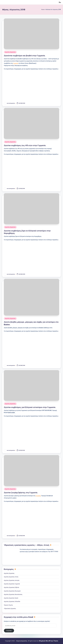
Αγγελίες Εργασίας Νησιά (11, 598)
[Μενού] (60, 2)
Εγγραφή (9, 631)
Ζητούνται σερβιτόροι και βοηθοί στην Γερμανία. (25, 56)
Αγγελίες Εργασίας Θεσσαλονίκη (13, 594)
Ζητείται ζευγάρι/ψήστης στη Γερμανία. (21, 493)
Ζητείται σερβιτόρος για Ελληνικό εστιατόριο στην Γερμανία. (30, 407)
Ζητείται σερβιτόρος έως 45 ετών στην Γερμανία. (25, 145)
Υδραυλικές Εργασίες (10, 609)
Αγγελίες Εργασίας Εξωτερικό (12, 591)
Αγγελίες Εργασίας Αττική (11, 577)
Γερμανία (16, 63)
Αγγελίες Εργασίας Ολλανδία (12, 601)
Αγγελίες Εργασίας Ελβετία (11, 587)
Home (43, 9)
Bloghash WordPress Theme (49, 641)
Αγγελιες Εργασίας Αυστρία (12, 580)
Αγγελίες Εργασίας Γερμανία (12, 584)
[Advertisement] (32, 85)
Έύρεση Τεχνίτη (8, 605)
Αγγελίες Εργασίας (10, 52)
